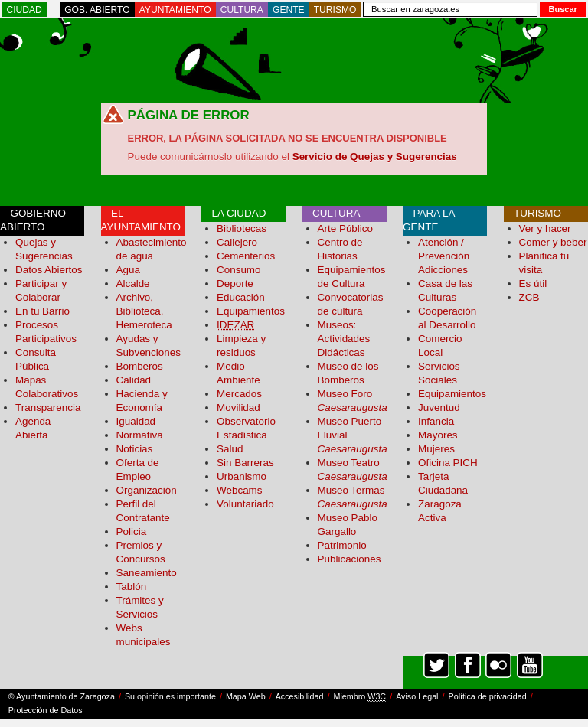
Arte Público (345, 228)
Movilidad (238, 408)
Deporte (235, 284)
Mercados (239, 394)
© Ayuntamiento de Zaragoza (62, 696)
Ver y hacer (545, 228)
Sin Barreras (245, 463)
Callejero (237, 242)
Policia (132, 531)
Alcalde (133, 284)
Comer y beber (553, 242)
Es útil (533, 284)
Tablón (132, 587)
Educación (241, 297)
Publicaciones (350, 559)
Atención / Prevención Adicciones (444, 256)
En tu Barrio (42, 311)
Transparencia (48, 408)
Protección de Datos (46, 710)
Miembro (359, 697)
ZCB (529, 297)
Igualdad (136, 421)
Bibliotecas (242, 228)
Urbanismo (242, 476)
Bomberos (140, 366)
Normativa (140, 435)
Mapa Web (246, 696)
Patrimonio (342, 545)
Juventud (439, 408)
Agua (128, 270)
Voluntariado (245, 504)
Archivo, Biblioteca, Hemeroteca (144, 311)
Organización (147, 490)
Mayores (438, 435)
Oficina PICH (448, 463)
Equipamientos (251, 311)
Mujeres (436, 449)
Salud (230, 449)
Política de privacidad (488, 696)
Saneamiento (147, 573)
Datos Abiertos (49, 270)
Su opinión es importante (170, 696)
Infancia (436, 421)
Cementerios (246, 256)
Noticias (135, 449)
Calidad (134, 380)
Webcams (240, 490)
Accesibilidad (300, 696)
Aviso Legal (417, 696)
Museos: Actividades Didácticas (344, 339)
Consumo (239, 270)
